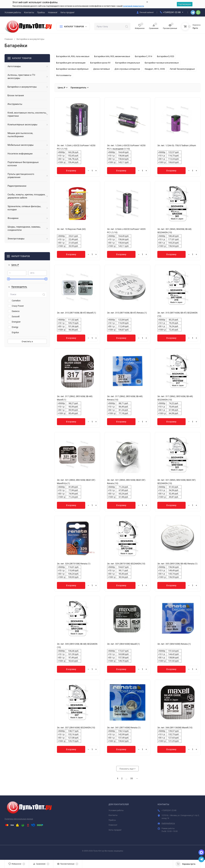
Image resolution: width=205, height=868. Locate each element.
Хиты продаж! (115, 830)
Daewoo (14, 311)
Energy (13, 327)
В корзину (71, 171)
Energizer (14, 322)
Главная (9, 39)
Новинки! (113, 825)
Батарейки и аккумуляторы (31, 39)
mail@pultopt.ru (168, 823)
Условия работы (116, 810)
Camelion (14, 301)
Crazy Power (16, 306)
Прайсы (112, 820)
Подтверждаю (185, 4)
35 (132, 778)
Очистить (27, 342)
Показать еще (127, 769)
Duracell (14, 317)
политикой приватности (133, 6)
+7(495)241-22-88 (172, 12)
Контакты (113, 815)
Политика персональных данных (19, 819)
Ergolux (13, 332)
